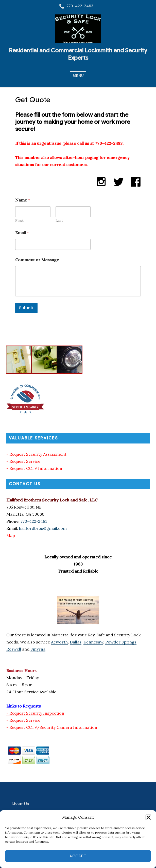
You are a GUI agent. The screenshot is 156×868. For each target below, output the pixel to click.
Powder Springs (121, 642)
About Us (20, 804)
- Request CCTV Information (34, 468)
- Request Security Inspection (35, 713)
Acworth (59, 642)
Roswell (14, 649)
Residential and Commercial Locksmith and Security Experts (78, 54)
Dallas (76, 642)
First (19, 221)
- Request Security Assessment (36, 454)
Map (11, 535)
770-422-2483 (34, 521)
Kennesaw (93, 642)
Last (59, 221)
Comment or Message (37, 260)
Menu (78, 76)
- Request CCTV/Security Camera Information (52, 727)
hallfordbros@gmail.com (43, 528)
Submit (26, 308)
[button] (148, 817)
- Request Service (23, 461)
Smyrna (38, 649)
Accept (78, 856)
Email (22, 233)
